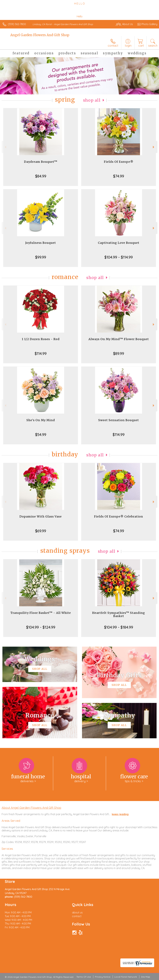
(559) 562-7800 (17, 24)
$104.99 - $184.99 (119, 627)
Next (154, 147)
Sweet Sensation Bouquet (119, 420)
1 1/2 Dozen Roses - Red (41, 339)
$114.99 (41, 353)
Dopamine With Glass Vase (41, 516)
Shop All (92, 100)
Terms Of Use (84, 977)
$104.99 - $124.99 (41, 627)
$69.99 (41, 531)
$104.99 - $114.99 (119, 257)
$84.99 (41, 176)
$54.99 (41, 435)
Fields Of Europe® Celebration (119, 516)
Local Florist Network (126, 977)
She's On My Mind (41, 420)
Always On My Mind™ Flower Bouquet (119, 339)
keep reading (120, 814)
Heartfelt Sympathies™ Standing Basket (119, 614)
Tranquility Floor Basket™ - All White (41, 613)
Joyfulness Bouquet (41, 243)
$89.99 (119, 353)
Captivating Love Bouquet (119, 243)
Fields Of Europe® (119, 162)
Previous (5, 147)
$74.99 (119, 176)
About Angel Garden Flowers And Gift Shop (31, 808)
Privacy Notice (103, 977)
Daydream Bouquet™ (41, 162)
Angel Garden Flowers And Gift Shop (40, 35)
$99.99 (41, 257)
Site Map (146, 977)
